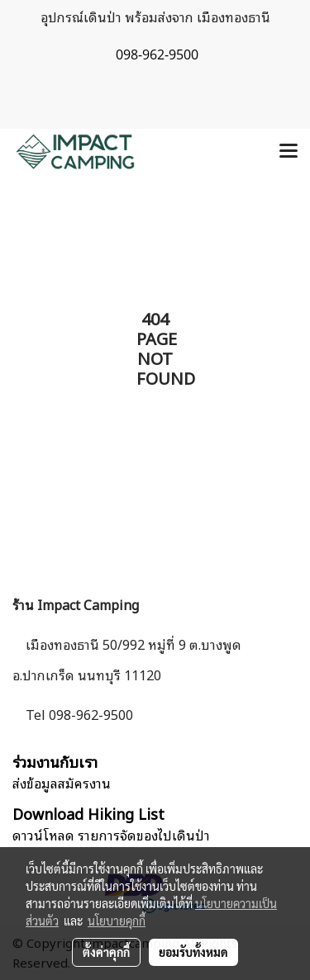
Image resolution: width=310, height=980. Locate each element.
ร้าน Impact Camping (76, 604)
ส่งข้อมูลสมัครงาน (62, 783)
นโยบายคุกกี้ (117, 921)
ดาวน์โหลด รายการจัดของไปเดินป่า (111, 835)
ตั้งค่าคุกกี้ (106, 952)
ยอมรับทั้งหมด (193, 952)
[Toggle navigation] (289, 152)
